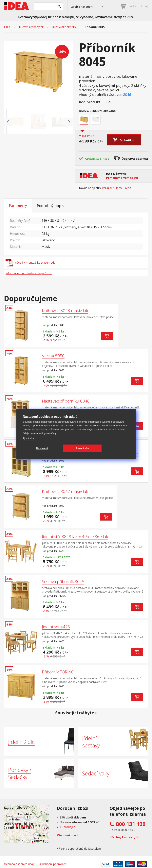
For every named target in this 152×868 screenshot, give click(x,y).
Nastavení (42, 448)
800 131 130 (131, 824)
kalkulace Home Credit (117, 188)
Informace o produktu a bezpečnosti (29, 273)
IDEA (7, 27)
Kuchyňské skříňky (64, 27)
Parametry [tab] (18, 206)
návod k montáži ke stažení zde (30, 263)
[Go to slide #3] (59, 122)
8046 (127, 95)
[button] (87, 6)
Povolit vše (82, 448)
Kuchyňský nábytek (31, 27)
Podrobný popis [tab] (50, 206)
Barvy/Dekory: (90, 111)
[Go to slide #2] (38, 122)
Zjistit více (28, 438)
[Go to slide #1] (18, 122)
